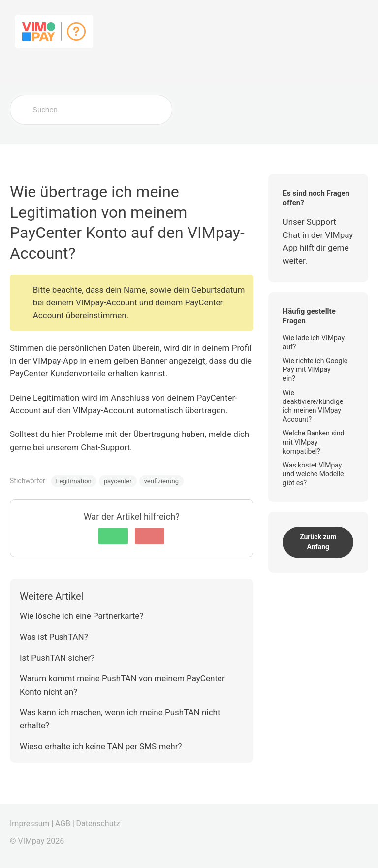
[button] (113, 536)
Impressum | (31, 823)
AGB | (65, 823)
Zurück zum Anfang (318, 542)
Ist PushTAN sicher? (57, 658)
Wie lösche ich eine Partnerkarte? (81, 616)
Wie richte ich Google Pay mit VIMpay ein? (315, 369)
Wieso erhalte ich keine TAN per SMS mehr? (101, 746)
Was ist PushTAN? (54, 637)
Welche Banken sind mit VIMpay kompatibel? (314, 442)
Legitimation (74, 481)
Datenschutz (98, 823)
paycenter (118, 481)
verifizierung (161, 481)
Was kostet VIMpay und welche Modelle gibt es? (314, 474)
